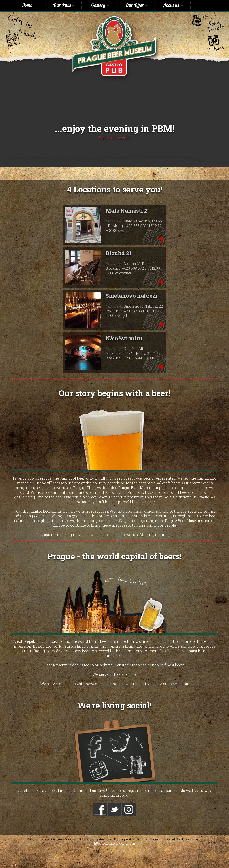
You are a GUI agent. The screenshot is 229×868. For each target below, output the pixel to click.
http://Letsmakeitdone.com (114, 843)
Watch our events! (114, 138)
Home (27, 5)
